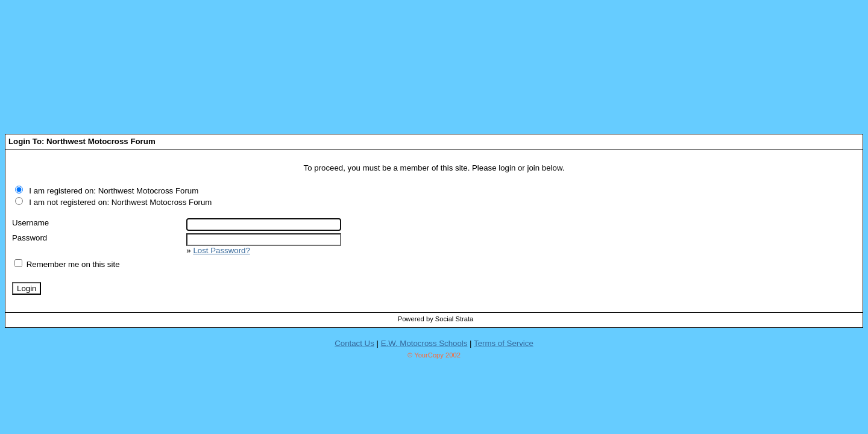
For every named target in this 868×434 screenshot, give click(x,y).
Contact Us (354, 343)
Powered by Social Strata (436, 319)
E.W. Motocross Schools (424, 343)
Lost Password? (221, 250)
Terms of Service (504, 343)
